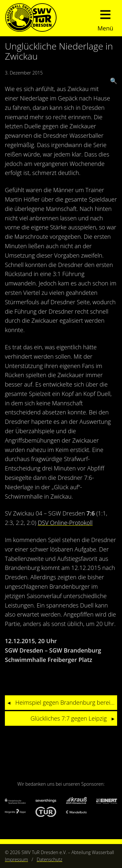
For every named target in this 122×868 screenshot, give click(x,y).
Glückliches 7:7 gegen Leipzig (69, 718)
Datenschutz (50, 859)
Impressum (16, 859)
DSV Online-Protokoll (65, 523)
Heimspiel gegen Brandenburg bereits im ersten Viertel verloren (66, 702)
